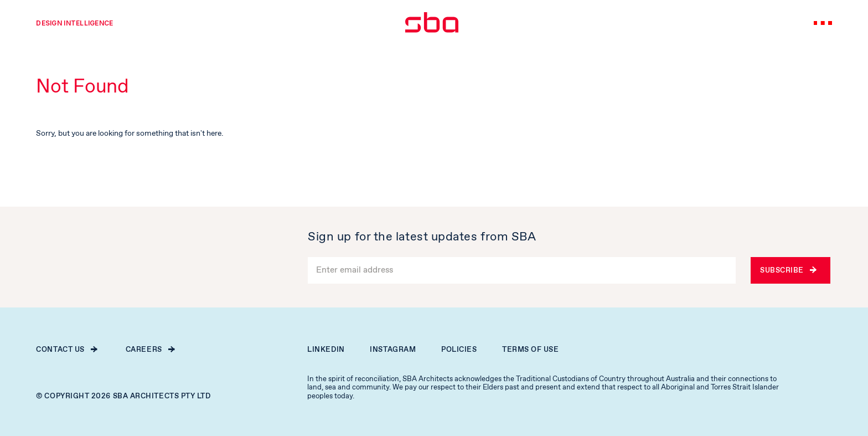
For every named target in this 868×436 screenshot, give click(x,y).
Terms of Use (531, 350)
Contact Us (66, 350)
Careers (150, 350)
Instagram (393, 350)
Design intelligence (74, 23)
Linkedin (326, 350)
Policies (459, 350)
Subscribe (788, 271)
